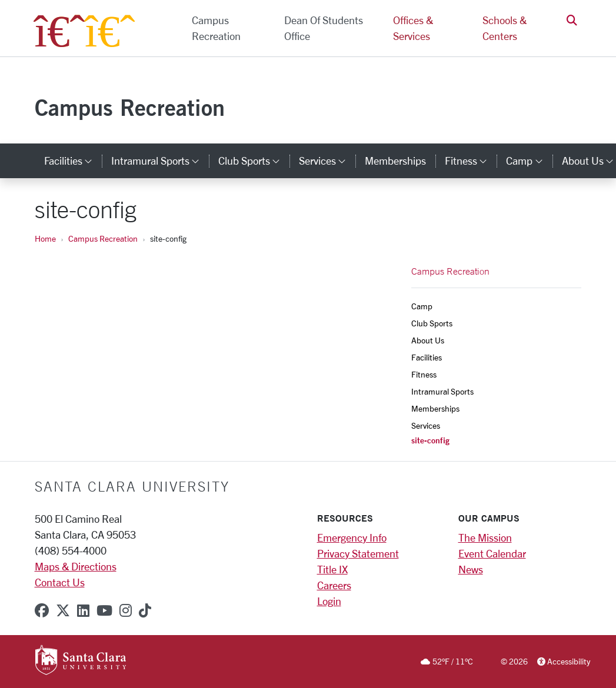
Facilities (427, 357)
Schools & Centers (505, 28)
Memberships (435, 408)
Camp (422, 306)
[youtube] (104, 610)
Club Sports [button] (254, 161)
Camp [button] (529, 161)
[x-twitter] (63, 610)
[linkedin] (83, 610)
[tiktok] (145, 610)
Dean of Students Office (324, 28)
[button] (572, 20)
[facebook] (42, 610)
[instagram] (126, 610)
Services (426, 425)
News (471, 569)
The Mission (485, 537)
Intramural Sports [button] (160, 161)
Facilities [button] (73, 161)
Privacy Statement (358, 553)
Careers (334, 585)
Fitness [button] (471, 161)
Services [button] (327, 161)
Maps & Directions (76, 566)
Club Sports (432, 323)
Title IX (332, 569)
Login (329, 601)
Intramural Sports (442, 391)
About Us (428, 340)
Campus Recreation (216, 28)
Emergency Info (352, 537)
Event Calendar (492, 553)
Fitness (424, 374)
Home (45, 238)
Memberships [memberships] (395, 161)
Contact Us (60, 582)
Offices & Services (413, 28)
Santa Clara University (132, 486)
